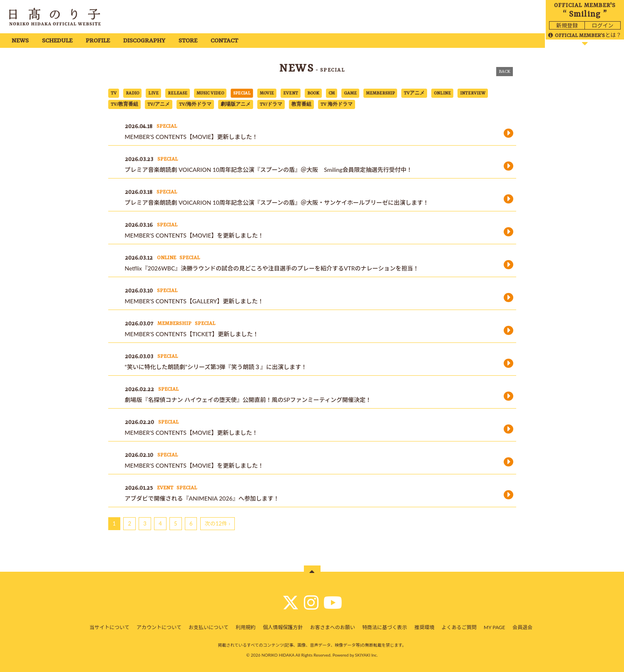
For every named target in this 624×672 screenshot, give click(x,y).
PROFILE (98, 41)
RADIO (132, 93)
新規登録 (567, 25)
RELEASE (178, 93)
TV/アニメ (159, 104)
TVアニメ (414, 93)
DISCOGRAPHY (144, 41)
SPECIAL (242, 93)
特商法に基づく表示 (385, 627)
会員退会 (522, 627)
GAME (350, 93)
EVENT (291, 93)
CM (332, 93)
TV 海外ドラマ (337, 104)
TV (114, 93)
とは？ (585, 35)
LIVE (153, 93)
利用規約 (246, 627)
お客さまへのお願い (333, 627)
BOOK (313, 93)
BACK (505, 72)
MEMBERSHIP (380, 93)
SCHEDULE (57, 41)
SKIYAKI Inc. (367, 655)
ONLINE (442, 93)
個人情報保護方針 (283, 627)
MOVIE (267, 93)
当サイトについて (109, 627)
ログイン (602, 25)
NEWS (20, 41)
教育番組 (301, 104)
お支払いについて (209, 627)
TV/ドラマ (271, 104)
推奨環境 (424, 627)
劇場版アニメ (236, 104)
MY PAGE (494, 627)
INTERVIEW (473, 93)
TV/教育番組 (124, 104)
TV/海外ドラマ (195, 104)
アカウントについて (159, 627)
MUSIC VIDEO (210, 93)
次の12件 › (218, 523)
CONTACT (224, 41)
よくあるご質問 (459, 627)
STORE (188, 41)
